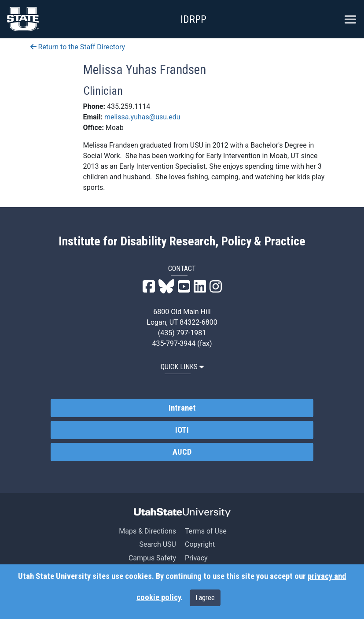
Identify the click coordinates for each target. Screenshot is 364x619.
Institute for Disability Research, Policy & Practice (182, 241)
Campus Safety (152, 558)
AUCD (182, 452)
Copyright (200, 544)
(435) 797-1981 (182, 333)
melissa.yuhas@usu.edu (142, 117)
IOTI (182, 430)
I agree (205, 598)
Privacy (196, 558)
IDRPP (193, 19)
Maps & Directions (147, 531)
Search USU (158, 544)
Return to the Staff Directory (78, 47)
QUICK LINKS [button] (182, 367)
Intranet (182, 408)
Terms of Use (206, 531)
